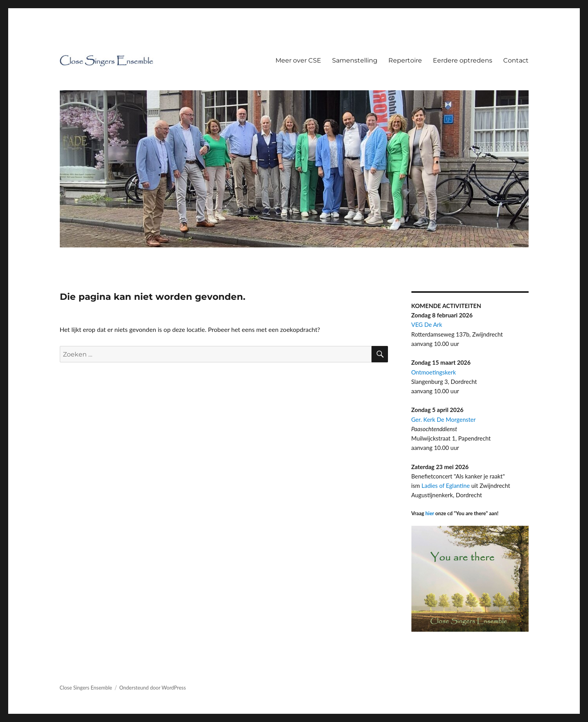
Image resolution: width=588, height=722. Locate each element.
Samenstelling (355, 60)
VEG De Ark (427, 324)
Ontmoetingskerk (434, 372)
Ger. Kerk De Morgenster (444, 419)
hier (430, 513)
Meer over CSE (298, 60)
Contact (516, 60)
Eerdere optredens (463, 60)
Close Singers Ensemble (86, 688)
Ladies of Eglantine (446, 486)
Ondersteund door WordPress (152, 688)
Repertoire (405, 60)
